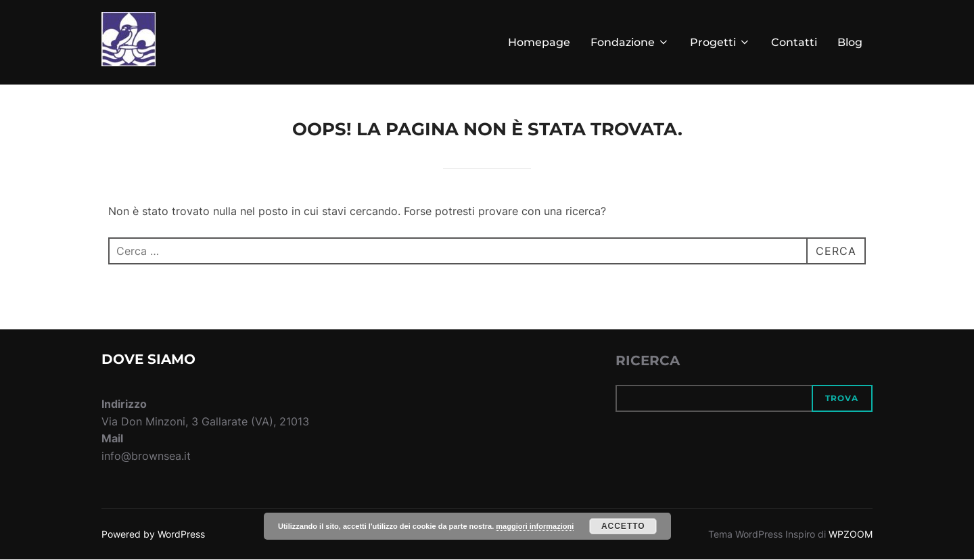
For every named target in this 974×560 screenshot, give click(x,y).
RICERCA (648, 360)
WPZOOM (851, 534)
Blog (850, 42)
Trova (842, 398)
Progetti (720, 42)
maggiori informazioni (535, 526)
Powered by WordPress (153, 534)
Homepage (539, 42)
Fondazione (630, 42)
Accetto (623, 526)
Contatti (794, 42)
